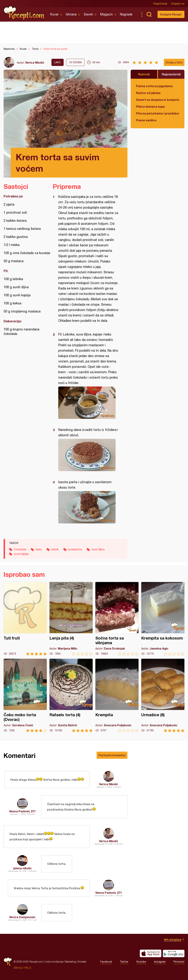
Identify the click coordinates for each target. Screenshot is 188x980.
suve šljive (98, 549)
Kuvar (54, 14)
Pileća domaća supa (150, 106)
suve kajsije (21, 554)
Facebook (106, 962)
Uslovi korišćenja (54, 962)
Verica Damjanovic (22, 917)
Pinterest (179, 962)
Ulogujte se (178, 4)
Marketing (71, 962)
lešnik (55, 549)
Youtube (141, 962)
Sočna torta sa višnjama (117, 619)
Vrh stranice (173, 939)
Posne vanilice (146, 120)
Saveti (88, 14)
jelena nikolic (22, 868)
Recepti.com (24, 13)
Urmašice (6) (163, 695)
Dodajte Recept (171, 14)
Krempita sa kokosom (163, 619)
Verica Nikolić (35, 62)
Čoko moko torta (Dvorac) (25, 695)
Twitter (124, 962)
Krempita (117, 695)
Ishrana (71, 14)
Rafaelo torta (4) (71, 695)
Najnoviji (144, 74)
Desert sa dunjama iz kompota (158, 100)
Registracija (160, 4)
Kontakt (82, 962)
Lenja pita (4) (71, 619)
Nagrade (126, 14)
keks (39, 549)
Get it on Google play (174, 953)
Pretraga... (149, 14)
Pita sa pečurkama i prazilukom (158, 113)
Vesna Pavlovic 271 (22, 811)
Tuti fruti (25, 619)
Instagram (160, 962)
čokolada (20, 549)
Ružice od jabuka (148, 93)
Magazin (106, 14)
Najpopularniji (171, 74)
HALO (27, 968)
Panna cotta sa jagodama (154, 86)
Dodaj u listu (174, 62)
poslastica (75, 549)
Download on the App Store (151, 953)
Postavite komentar (112, 755)
